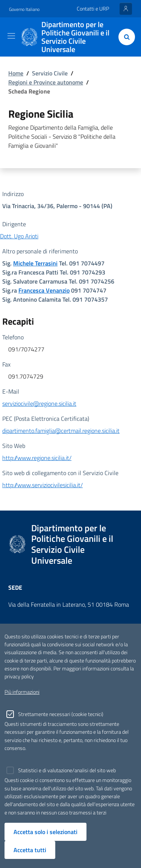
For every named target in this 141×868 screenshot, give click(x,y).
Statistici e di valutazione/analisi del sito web (67, 770)
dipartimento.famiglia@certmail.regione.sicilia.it (61, 431)
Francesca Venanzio (44, 290)
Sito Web (14, 446)
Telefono (13, 337)
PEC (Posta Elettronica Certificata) (46, 419)
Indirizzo (13, 194)
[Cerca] (125, 37)
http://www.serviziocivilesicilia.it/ (42, 485)
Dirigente (14, 224)
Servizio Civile (50, 73)
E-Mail (11, 391)
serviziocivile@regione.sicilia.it (39, 403)
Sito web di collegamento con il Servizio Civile (60, 473)
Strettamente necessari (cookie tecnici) (61, 714)
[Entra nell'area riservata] (126, 9)
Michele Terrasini (35, 263)
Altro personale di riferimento (40, 251)
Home (16, 73)
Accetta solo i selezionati (45, 832)
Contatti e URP (93, 9)
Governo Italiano (24, 9)
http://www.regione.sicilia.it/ (37, 458)
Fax (6, 364)
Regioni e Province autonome (46, 82)
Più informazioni (22, 692)
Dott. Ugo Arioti (19, 236)
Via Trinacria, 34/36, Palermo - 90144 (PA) (57, 206)
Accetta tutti (30, 850)
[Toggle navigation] (11, 36)
